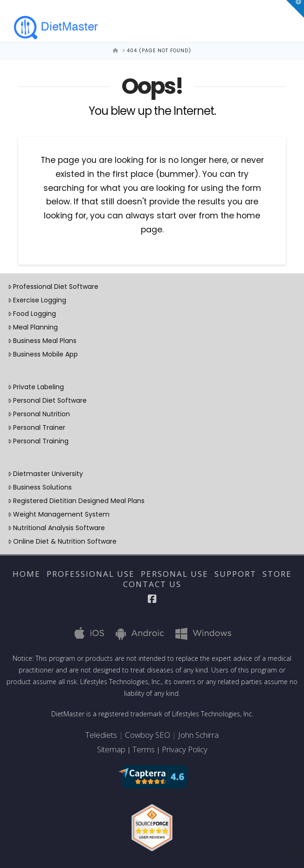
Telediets (101, 735)
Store (277, 574)
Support (235, 574)
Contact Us (152, 584)
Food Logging (32, 314)
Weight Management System (59, 514)
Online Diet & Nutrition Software (62, 541)
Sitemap (111, 749)
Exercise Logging (37, 300)
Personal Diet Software (47, 400)
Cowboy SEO (148, 735)
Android (136, 633)
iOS (84, 633)
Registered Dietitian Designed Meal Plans (76, 501)
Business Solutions (40, 487)
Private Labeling (36, 387)
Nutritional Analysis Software (56, 528)
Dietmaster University (45, 474)
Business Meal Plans (42, 341)
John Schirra (198, 735)
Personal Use (175, 574)
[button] (295, 9)
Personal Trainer (37, 427)
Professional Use (91, 574)
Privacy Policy (185, 749)
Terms (144, 749)
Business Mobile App (43, 354)
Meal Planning (33, 327)
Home (27, 574)
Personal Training (38, 441)
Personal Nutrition (39, 414)
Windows (197, 633)
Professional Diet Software (53, 287)
